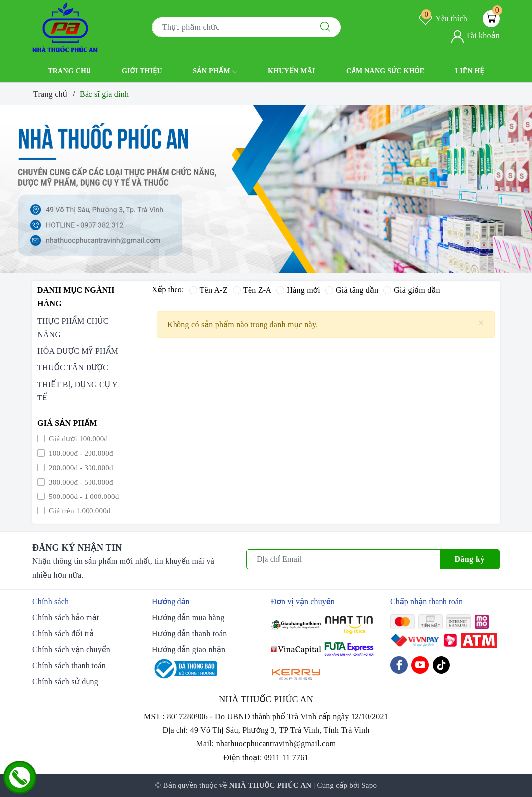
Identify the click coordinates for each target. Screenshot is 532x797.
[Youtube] (420, 665)
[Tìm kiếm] (325, 27)
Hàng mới (298, 290)
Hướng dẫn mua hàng (188, 618)
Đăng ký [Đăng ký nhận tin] (470, 559)
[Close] (481, 323)
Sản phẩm (215, 72)
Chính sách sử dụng (65, 681)
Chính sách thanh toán (69, 665)
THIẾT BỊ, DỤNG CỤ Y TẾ (77, 391)
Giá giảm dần (411, 290)
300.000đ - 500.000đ (80, 482)
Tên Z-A (252, 290)
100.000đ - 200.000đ (80, 453)
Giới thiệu (142, 71)
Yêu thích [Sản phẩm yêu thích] (443, 19)
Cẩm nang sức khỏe (385, 71)
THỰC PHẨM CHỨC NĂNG (73, 328)
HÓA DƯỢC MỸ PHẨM (78, 351)
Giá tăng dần (352, 290)
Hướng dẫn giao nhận (188, 649)
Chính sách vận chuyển (71, 649)
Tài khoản (476, 36)
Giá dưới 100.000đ (77, 439)
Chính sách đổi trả (63, 634)
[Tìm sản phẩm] (231, 27)
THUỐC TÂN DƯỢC (73, 367)
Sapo (369, 785)
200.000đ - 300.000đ (80, 468)
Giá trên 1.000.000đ (79, 511)
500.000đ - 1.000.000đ (83, 497)
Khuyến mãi (292, 71)
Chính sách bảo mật (66, 618)
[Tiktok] (441, 665)
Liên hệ (470, 71)
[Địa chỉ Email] (343, 559)
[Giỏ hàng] (491, 19)
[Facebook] (399, 665)
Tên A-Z (209, 290)
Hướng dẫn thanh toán (189, 634)
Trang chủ (69, 71)
